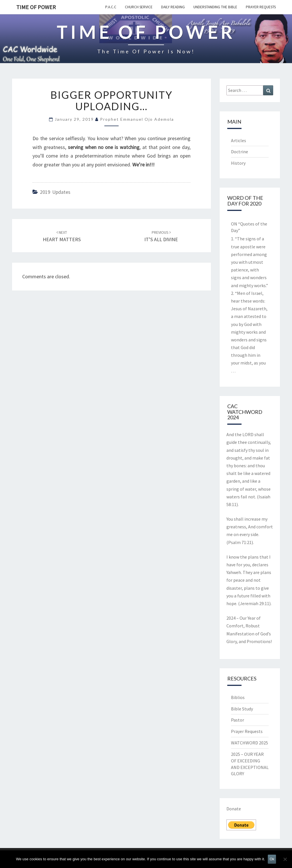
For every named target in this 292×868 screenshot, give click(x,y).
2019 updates (55, 192)
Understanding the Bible (215, 7)
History (238, 163)
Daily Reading (173, 7)
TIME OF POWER (36, 7)
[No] (285, 859)
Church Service (139, 7)
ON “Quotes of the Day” (249, 227)
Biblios (238, 697)
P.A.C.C (111, 7)
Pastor (238, 720)
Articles (239, 140)
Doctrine (240, 152)
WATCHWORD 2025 (250, 743)
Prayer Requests (261, 7)
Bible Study (242, 709)
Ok (272, 859)
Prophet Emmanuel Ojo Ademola (137, 119)
